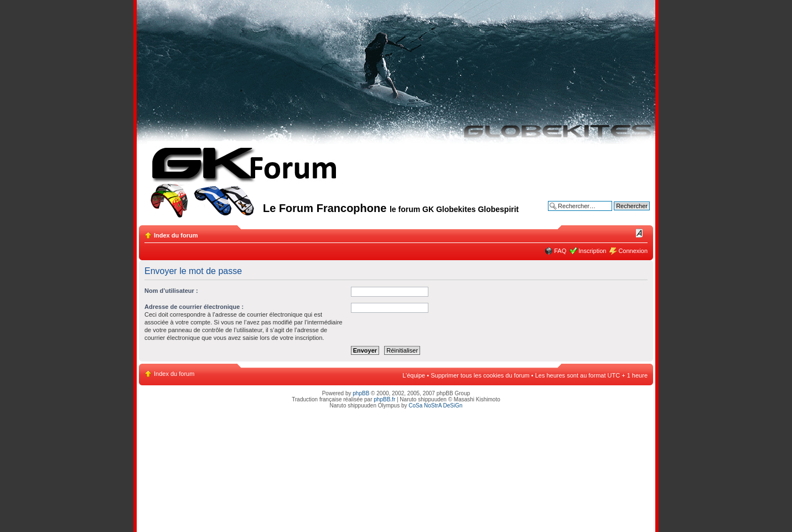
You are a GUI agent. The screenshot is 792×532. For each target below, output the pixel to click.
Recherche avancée (623, 214)
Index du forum (176, 235)
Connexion (633, 251)
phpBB (361, 393)
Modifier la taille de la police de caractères (640, 233)
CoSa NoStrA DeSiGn (435, 406)
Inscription (592, 251)
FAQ (560, 251)
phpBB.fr (384, 399)
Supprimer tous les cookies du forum (480, 375)
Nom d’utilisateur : (171, 291)
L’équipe (414, 375)
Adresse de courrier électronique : (194, 307)
